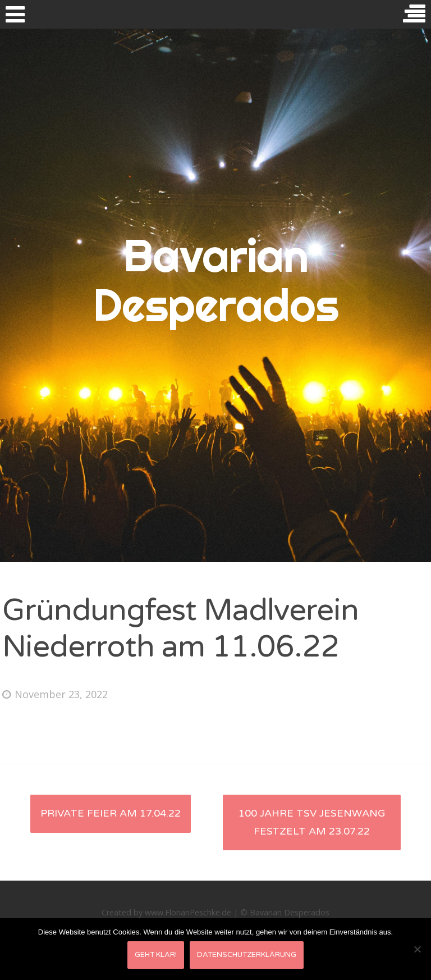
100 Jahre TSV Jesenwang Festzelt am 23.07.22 (312, 822)
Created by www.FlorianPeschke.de (166, 912)
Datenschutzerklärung (247, 955)
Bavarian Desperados (216, 280)
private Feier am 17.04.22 (111, 813)
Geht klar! (156, 955)
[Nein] (417, 949)
